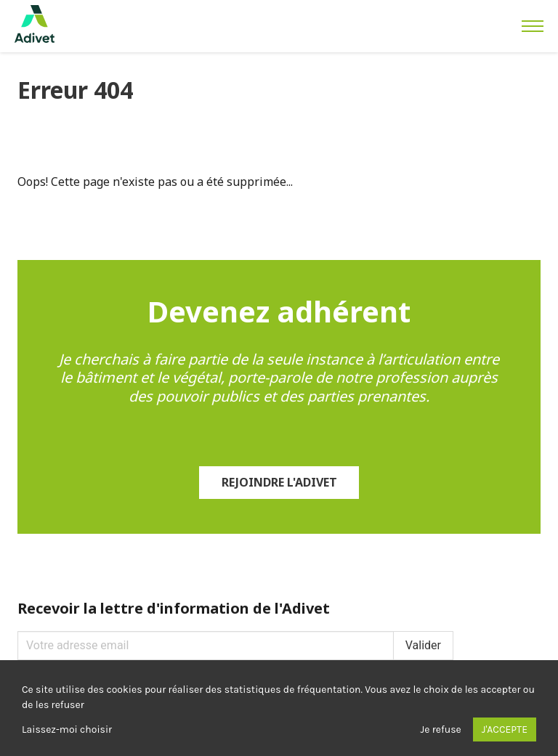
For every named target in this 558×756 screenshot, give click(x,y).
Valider (423, 645)
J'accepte (505, 729)
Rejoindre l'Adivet (279, 482)
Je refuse (441, 729)
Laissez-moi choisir (67, 729)
